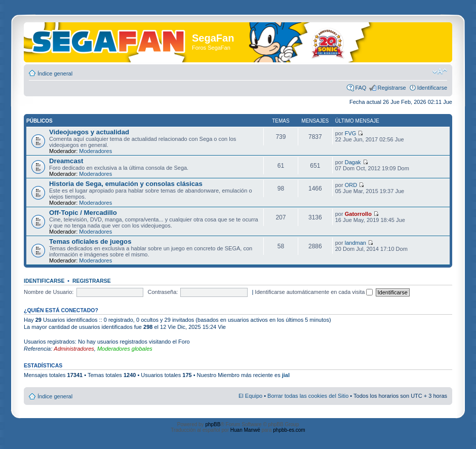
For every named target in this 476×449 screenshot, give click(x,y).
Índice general (55, 73)
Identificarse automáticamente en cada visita (314, 292)
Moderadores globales (125, 349)
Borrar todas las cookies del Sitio (308, 396)
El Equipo (250, 396)
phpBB (213, 424)
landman (355, 243)
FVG (351, 133)
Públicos (39, 121)
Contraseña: (163, 292)
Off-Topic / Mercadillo (83, 213)
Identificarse (432, 88)
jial (286, 375)
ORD (351, 185)
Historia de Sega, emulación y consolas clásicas (126, 184)
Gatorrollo (358, 214)
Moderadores (95, 151)
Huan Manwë (245, 430)
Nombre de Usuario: (49, 292)
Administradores (74, 349)
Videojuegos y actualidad (89, 132)
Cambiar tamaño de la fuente (440, 71)
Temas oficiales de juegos (90, 241)
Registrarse (391, 88)
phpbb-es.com (289, 430)
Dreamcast (66, 161)
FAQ (361, 88)
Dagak (353, 162)
